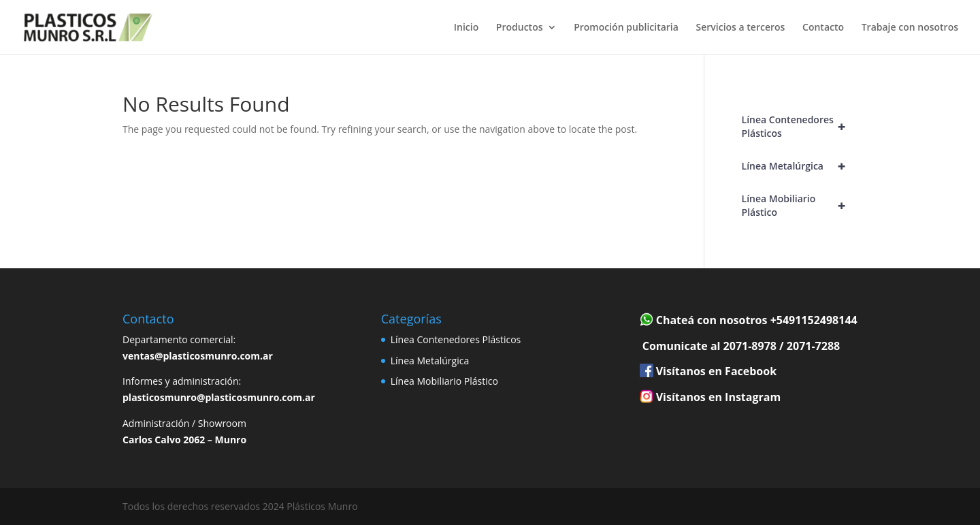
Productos (520, 28)
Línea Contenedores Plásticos (800, 127)
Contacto (823, 28)
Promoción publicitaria (626, 28)
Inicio (466, 28)
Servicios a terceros (741, 28)
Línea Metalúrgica (800, 166)
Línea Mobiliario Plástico (800, 206)
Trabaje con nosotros (910, 28)
